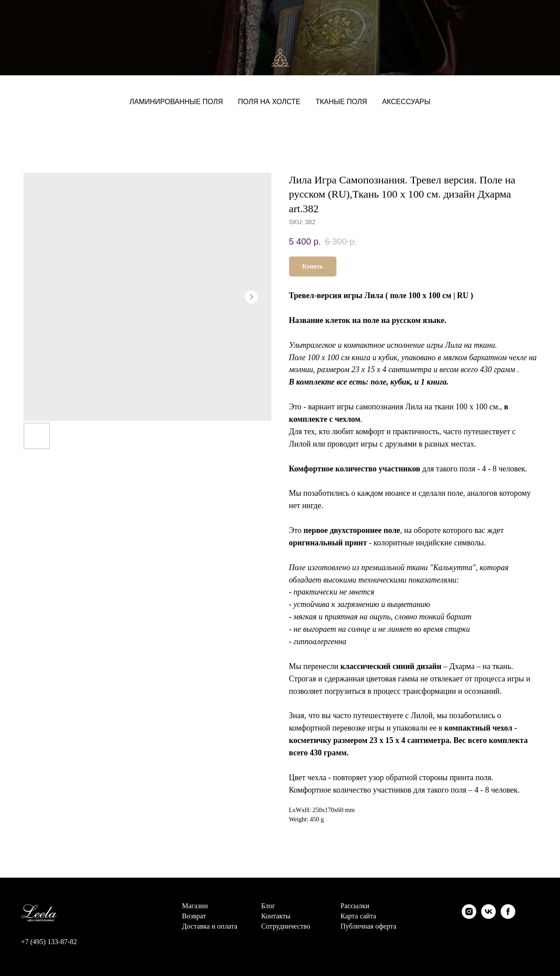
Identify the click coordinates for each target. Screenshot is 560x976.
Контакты (276, 916)
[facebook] (508, 912)
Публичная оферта (368, 926)
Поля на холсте (269, 102)
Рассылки (355, 906)
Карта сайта (358, 916)
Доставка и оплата (210, 926)
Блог (268, 906)
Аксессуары (406, 102)
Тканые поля (341, 102)
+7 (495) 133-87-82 (49, 942)
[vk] (489, 912)
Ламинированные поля (176, 102)
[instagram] (469, 912)
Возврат (194, 916)
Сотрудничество (286, 926)
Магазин (195, 906)
